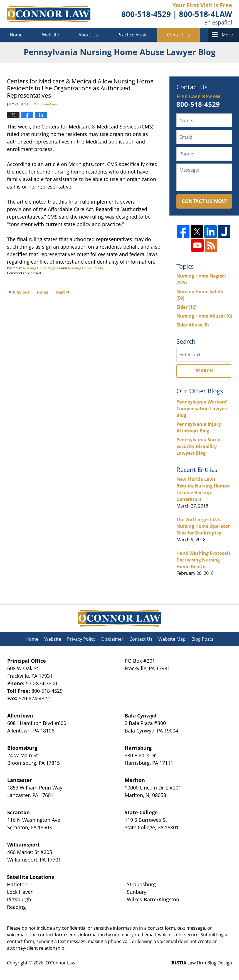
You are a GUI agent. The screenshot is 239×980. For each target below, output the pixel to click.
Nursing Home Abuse (204, 316)
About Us (88, 35)
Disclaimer (112, 639)
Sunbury (137, 892)
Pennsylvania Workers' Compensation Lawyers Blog (202, 409)
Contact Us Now (204, 201)
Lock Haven (20, 892)
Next (62, 292)
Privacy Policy (81, 639)
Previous (19, 292)
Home (16, 35)
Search (204, 371)
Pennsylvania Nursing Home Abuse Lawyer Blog (49, 14)
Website (50, 35)
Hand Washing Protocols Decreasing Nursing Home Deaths (204, 560)
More (227, 35)
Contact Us (178, 35)
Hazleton (17, 884)
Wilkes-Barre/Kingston (153, 899)
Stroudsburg (141, 884)
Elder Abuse (193, 325)
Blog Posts (202, 639)
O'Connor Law (60, 963)
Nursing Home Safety (86, 268)
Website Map (172, 639)
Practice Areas (132, 35)
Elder (186, 307)
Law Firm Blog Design (201, 963)
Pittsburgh (19, 899)
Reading (16, 907)
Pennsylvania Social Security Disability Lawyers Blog (199, 446)
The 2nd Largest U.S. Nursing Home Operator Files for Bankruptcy (203, 526)
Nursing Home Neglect (42, 268)
